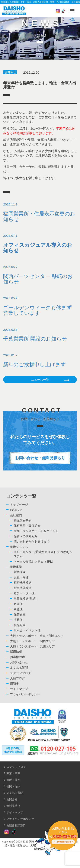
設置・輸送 (21, 577)
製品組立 (20, 625)
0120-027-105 (58, 748)
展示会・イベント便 (27, 630)
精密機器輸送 (23, 583)
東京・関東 (13, 773)
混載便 (18, 620)
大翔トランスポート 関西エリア (32, 641)
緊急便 (18, 609)
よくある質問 (19, 668)
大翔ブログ (17, 678)
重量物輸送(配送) (25, 599)
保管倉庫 (20, 614)
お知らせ (10, 72)
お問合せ (12, 799)
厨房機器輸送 (23, 588)
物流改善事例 (23, 520)
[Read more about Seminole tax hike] (7, 832)
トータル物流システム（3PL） (34, 562)
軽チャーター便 (24, 593)
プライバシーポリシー (25, 694)
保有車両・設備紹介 (27, 526)
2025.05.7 (40, 275)
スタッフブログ (20, 673)
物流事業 (16, 567)
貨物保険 (20, 572)
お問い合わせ (19, 662)
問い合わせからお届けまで (32, 542)
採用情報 (16, 652)
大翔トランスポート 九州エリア (32, 646)
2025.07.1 (40, 244)
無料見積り (13, 806)
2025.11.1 (40, 212)
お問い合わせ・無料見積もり (40, 458)
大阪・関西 (13, 780)
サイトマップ (19, 689)
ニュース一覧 (50, 380)
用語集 (15, 684)
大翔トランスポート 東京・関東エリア (37, 636)
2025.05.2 (40, 306)
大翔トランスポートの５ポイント (36, 531)
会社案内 (16, 515)
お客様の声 (17, 657)
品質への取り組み (26, 536)
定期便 (18, 604)
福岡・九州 (13, 786)
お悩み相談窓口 (16, 825)
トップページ (19, 505)
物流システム (19, 547)
